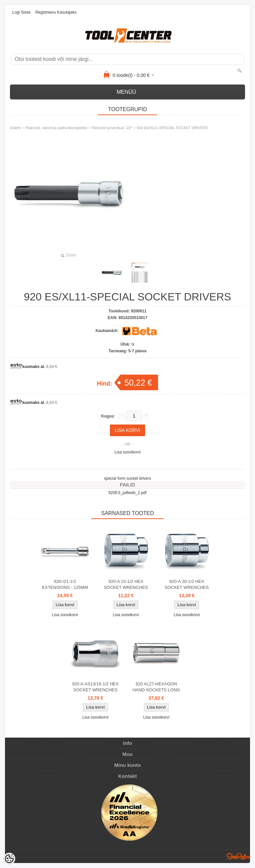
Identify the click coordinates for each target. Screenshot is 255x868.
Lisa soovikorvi (128, 452)
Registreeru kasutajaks (56, 12)
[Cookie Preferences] (9, 859)
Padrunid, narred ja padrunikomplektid (56, 128)
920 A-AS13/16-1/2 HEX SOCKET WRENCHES (95, 687)
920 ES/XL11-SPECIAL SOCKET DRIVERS (172, 128)
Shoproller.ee (238, 856)
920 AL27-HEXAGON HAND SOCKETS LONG (156, 687)
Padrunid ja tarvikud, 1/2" (112, 128)
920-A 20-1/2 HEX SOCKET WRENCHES (187, 584)
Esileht (15, 128)
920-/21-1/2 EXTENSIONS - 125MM (65, 584)
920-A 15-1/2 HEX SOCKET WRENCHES (126, 584)
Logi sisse (21, 12)
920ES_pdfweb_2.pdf (128, 493)
